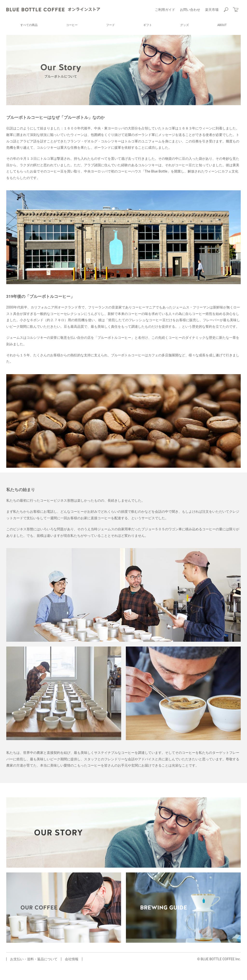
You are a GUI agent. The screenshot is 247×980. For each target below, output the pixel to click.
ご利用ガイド (165, 10)
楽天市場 (212, 10)
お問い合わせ (190, 10)
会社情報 (72, 959)
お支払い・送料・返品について (34, 959)
